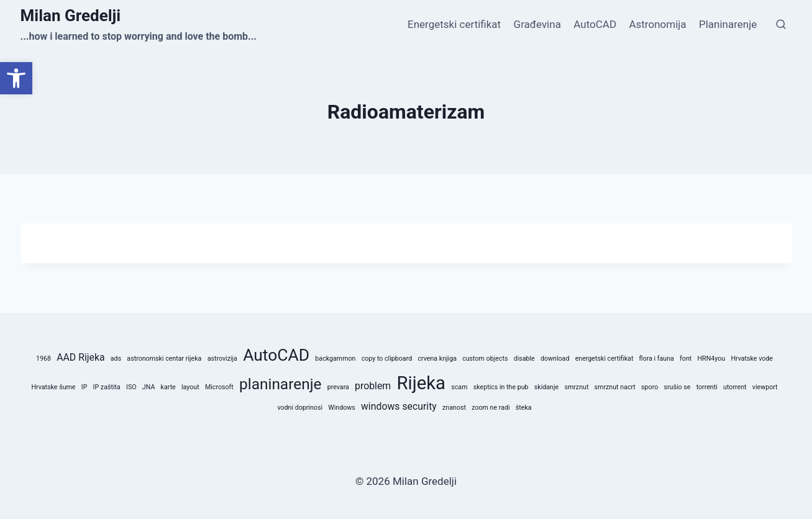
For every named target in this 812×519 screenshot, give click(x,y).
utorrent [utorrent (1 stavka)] (735, 387)
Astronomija (657, 24)
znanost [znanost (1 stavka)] (454, 408)
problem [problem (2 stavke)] (373, 386)
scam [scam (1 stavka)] (459, 387)
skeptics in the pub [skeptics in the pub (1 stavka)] (501, 387)
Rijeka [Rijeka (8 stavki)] (421, 383)
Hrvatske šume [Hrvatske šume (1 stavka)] (53, 387)
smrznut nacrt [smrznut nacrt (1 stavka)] (615, 387)
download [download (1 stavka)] (555, 359)
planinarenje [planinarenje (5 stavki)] (281, 384)
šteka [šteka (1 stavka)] (524, 408)
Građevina (537, 24)
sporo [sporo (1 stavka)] (650, 387)
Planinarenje (728, 24)
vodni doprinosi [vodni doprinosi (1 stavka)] (300, 408)
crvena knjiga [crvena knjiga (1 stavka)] (437, 359)
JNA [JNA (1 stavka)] (149, 387)
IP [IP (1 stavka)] (84, 387)
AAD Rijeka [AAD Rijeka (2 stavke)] (80, 357)
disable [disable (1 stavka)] (524, 359)
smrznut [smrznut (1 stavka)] (576, 387)
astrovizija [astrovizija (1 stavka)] (222, 359)
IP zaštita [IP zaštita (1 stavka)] (107, 387)
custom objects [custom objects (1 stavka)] (485, 359)
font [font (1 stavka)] (686, 359)
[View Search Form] (781, 25)
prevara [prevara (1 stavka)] (338, 387)
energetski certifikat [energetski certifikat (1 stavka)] (604, 359)
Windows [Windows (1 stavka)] (342, 408)
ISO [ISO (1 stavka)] (131, 387)
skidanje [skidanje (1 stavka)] (546, 387)
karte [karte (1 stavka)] (168, 387)
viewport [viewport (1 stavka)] (765, 387)
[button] (16, 78)
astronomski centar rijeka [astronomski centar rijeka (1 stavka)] (164, 359)
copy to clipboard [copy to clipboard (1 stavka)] (387, 359)
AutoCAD (595, 24)
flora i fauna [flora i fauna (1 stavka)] (657, 359)
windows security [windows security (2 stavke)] (399, 406)
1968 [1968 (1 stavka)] (43, 359)
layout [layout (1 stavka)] (190, 387)
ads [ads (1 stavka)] (116, 359)
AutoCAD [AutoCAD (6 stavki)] (276, 355)
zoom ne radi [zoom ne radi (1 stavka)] (490, 408)
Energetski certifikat (454, 24)
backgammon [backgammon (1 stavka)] (335, 359)
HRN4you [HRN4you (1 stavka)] (711, 359)
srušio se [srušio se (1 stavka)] (677, 387)
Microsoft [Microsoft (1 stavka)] (219, 387)
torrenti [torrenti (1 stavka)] (707, 387)
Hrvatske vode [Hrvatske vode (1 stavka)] (752, 359)
